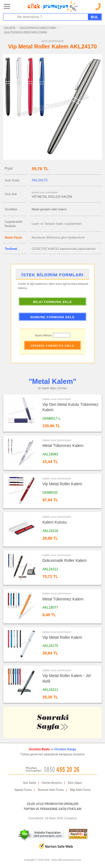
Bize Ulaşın (75, 783)
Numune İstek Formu (51, 790)
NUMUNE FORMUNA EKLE (53, 317)
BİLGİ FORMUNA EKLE (53, 302)
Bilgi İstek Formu (80, 790)
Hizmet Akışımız (52, 783)
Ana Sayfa (10, 27)
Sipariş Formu (23, 790)
